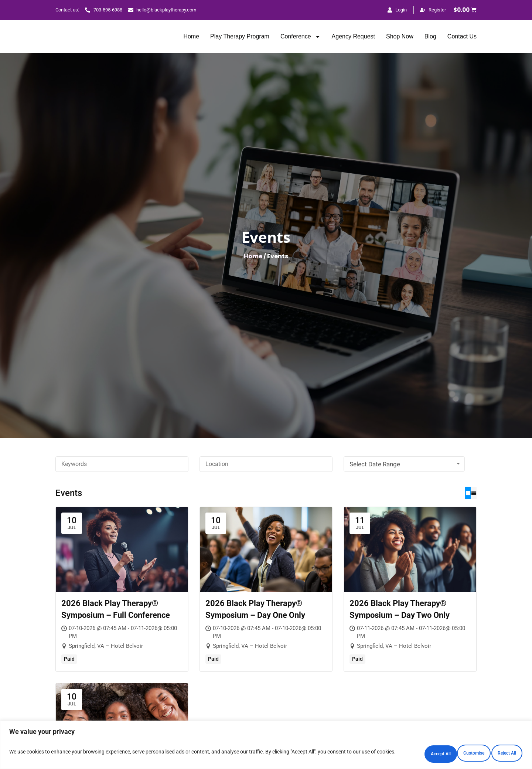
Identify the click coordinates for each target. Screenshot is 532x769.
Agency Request (353, 36)
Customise (362, 752)
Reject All (427, 752)
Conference (301, 37)
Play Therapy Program (240, 36)
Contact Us (462, 36)
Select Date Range (405, 464)
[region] (266, 745)
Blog (430, 36)
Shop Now (400, 36)
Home (191, 36)
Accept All (492, 752)
